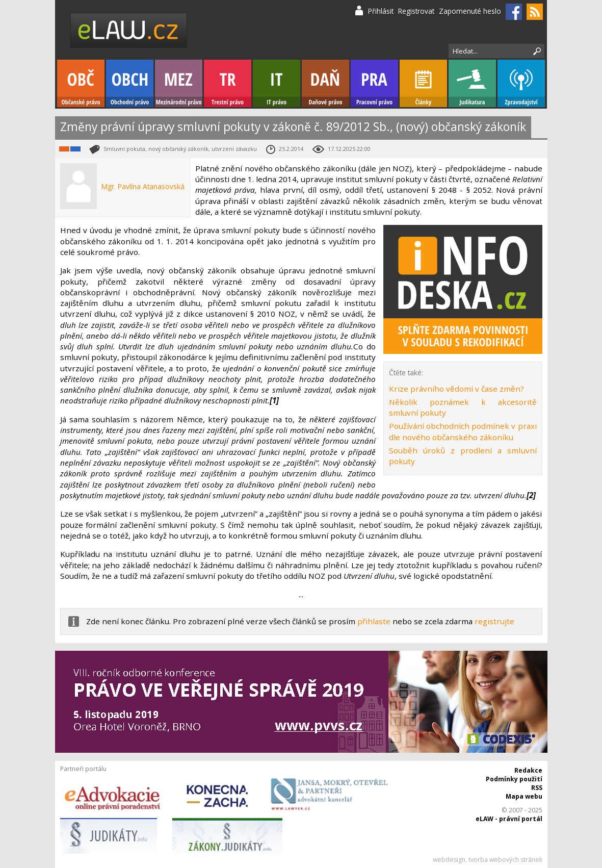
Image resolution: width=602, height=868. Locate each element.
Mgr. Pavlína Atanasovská (143, 186)
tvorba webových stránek (505, 860)
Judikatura (472, 83)
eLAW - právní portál (509, 819)
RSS (537, 788)
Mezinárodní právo (179, 83)
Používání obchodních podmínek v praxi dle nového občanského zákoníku (463, 431)
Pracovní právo (374, 83)
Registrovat (416, 11)
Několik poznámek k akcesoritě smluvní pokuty (463, 407)
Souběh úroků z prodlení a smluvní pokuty (463, 456)
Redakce (528, 770)
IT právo (277, 83)
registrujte (494, 621)
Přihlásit (381, 11)
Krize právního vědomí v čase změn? (456, 389)
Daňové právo (325, 83)
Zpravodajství (521, 83)
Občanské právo (81, 83)
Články (423, 83)
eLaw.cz (129, 30)
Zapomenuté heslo (470, 11)
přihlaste (374, 621)
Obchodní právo (130, 83)
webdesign (449, 860)
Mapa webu (524, 796)
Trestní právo (228, 83)
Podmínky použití (514, 779)
